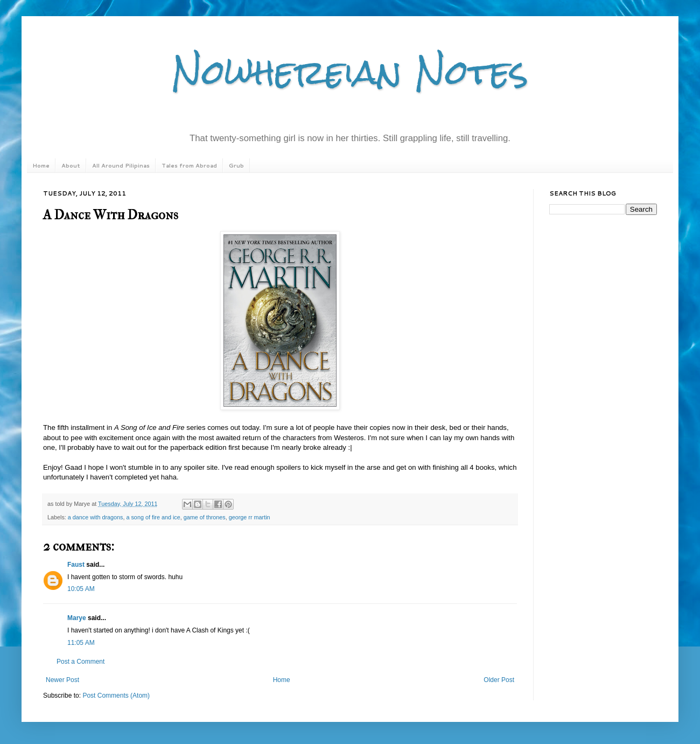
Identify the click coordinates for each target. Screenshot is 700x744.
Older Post (499, 680)
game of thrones (205, 517)
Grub (236, 165)
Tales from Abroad (189, 165)
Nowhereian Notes (350, 72)
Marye (77, 618)
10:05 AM (81, 589)
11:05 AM (81, 643)
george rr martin (250, 517)
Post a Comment (80, 662)
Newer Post (62, 680)
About (71, 165)
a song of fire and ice (153, 517)
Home (41, 165)
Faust (76, 565)
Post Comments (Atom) (116, 696)
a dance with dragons (96, 517)
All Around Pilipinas (121, 165)
